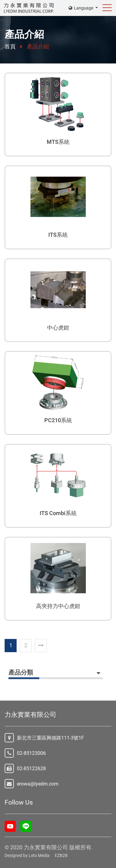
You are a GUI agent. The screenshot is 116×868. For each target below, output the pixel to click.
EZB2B (61, 855)
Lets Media (39, 855)
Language (81, 8)
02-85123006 (31, 753)
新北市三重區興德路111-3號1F (50, 738)
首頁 (10, 46)
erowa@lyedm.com (38, 784)
